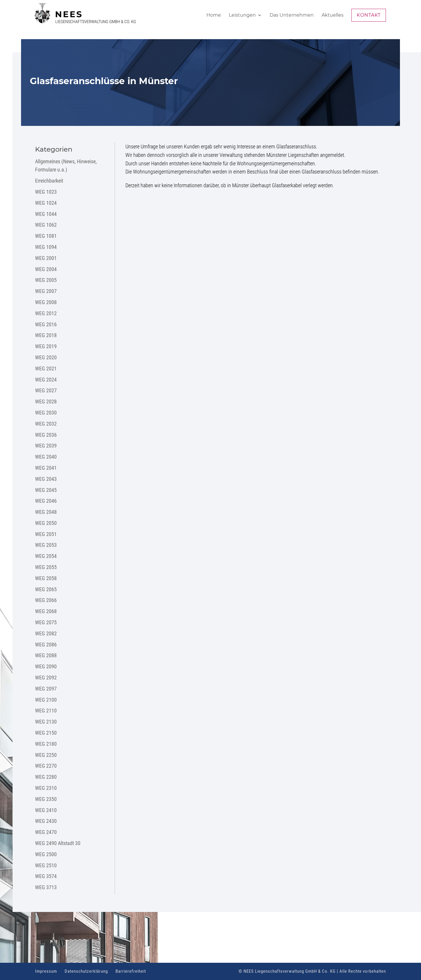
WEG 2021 (46, 368)
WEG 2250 (46, 755)
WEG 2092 (46, 678)
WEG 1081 (46, 236)
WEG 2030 (46, 413)
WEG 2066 (46, 600)
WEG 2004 (46, 269)
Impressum (46, 971)
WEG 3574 (46, 876)
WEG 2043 (46, 479)
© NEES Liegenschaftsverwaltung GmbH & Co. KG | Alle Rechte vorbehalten (312, 971)
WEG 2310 (46, 788)
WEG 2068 (46, 611)
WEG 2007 (46, 291)
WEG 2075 (46, 622)
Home (214, 15)
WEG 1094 (46, 247)
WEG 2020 (46, 357)
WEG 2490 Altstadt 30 (58, 843)
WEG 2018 (46, 335)
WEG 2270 (46, 766)
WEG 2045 (46, 490)
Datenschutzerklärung (86, 971)
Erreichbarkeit (49, 181)
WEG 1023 (46, 192)
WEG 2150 (46, 733)
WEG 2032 (46, 424)
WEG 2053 (46, 545)
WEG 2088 (46, 655)
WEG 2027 (46, 390)
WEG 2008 (46, 302)
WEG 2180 (46, 744)
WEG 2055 (46, 567)
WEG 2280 (46, 777)
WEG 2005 (46, 280)
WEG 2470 (46, 832)
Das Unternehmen (292, 15)
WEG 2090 (46, 666)
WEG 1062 (46, 225)
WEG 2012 (46, 313)
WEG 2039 (46, 446)
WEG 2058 (46, 578)
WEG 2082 (46, 633)
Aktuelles (333, 15)
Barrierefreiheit (131, 971)
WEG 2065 (46, 589)
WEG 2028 (46, 401)
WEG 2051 (46, 534)
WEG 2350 (46, 799)
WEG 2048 (46, 512)
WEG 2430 (46, 821)
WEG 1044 (46, 214)
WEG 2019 (46, 346)
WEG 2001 (46, 258)
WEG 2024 (46, 380)
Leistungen (242, 15)
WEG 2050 (46, 523)
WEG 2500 (46, 854)
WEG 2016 (46, 324)
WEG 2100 (46, 700)
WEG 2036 (46, 435)
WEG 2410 (46, 810)
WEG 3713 (46, 887)
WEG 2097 (46, 689)
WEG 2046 (46, 501)
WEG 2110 (46, 711)
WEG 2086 (46, 645)
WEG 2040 (46, 457)
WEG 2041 (46, 468)
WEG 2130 (46, 722)
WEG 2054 (46, 556)
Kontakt (369, 15)
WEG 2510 (46, 865)
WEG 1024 (46, 203)
